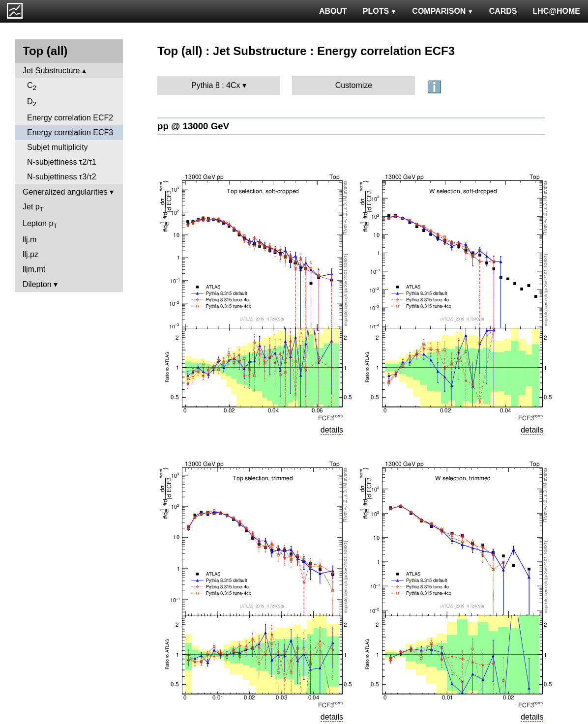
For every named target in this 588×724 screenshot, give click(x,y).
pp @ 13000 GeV (193, 126)
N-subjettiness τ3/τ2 (62, 177)
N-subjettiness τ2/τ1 (62, 162)
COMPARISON (442, 11)
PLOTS (380, 11)
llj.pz (30, 254)
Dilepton (37, 284)
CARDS (503, 11)
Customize (354, 85)
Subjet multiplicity (58, 147)
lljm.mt (34, 269)
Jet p (33, 208)
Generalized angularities (65, 192)
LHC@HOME (557, 11)
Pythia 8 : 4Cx (216, 85)
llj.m (29, 240)
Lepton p (40, 224)
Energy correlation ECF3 (70, 132)
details (332, 430)
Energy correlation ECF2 (70, 118)
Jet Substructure (51, 71)
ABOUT (333, 11)
